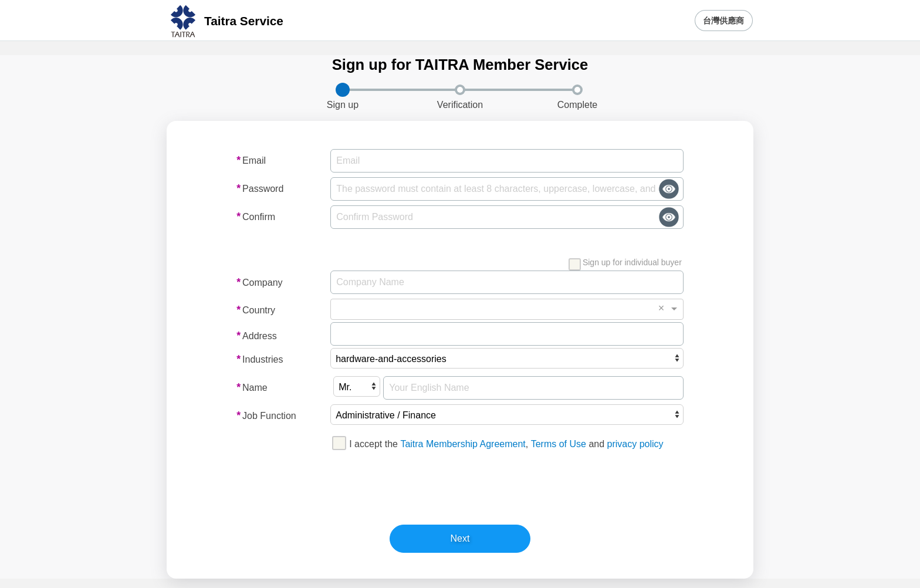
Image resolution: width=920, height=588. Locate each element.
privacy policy (635, 444)
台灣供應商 (723, 21)
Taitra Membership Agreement (463, 444)
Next (460, 538)
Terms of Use (559, 444)
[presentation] (459, 485)
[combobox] (498, 309)
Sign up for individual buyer (625, 263)
